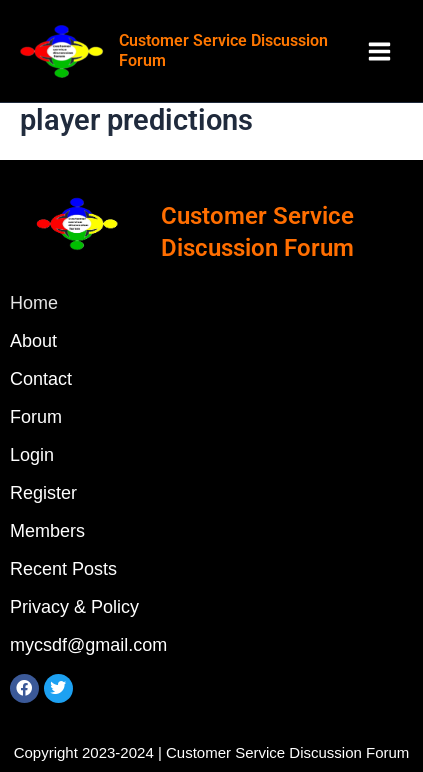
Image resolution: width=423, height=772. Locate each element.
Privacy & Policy (74, 607)
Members (47, 531)
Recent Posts (63, 569)
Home (34, 303)
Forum (36, 417)
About (33, 341)
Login (32, 455)
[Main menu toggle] (379, 51)
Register (43, 493)
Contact (41, 379)
